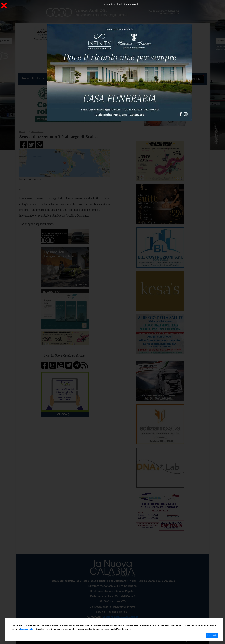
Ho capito (212, 635)
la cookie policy (28, 629)
